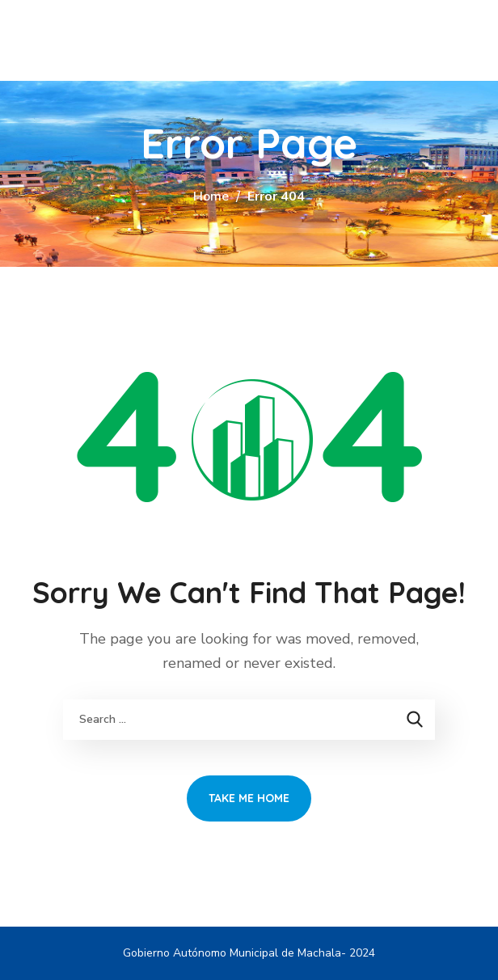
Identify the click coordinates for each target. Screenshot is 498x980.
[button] (467, 40)
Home (211, 196)
